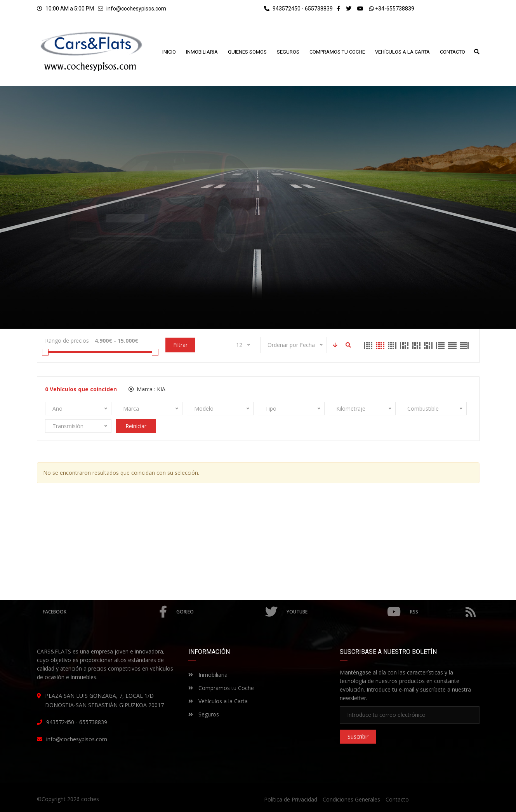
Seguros (204, 714)
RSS (443, 612)
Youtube (343, 612)
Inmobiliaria (208, 675)
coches (90, 799)
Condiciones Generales (351, 799)
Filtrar (180, 345)
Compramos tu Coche (221, 688)
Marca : (147, 389)
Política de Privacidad (291, 799)
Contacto (397, 799)
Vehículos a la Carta (218, 701)
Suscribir (358, 736)
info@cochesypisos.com (136, 9)
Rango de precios (67, 341)
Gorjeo (227, 612)
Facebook (105, 612)
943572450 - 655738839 (298, 9)
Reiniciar (136, 426)
